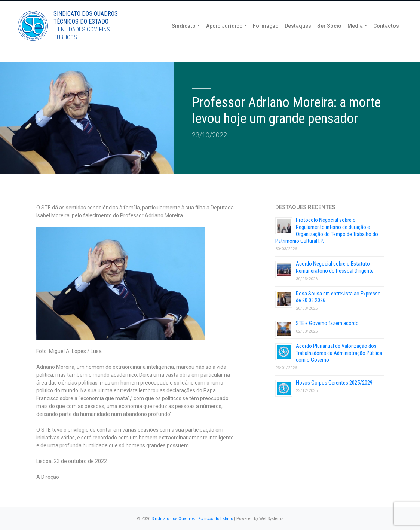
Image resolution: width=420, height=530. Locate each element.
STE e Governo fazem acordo (327, 323)
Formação (266, 37)
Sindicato (184, 37)
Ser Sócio (329, 37)
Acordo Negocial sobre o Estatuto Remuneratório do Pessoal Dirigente (335, 267)
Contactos (386, 37)
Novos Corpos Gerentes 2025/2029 (334, 383)
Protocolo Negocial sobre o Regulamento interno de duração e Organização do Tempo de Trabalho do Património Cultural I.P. (327, 230)
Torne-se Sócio (330, 7)
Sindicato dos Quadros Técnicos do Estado (192, 519)
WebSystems (271, 519)
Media (355, 37)
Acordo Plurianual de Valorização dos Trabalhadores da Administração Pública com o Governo (339, 353)
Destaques (298, 37)
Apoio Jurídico (224, 37)
